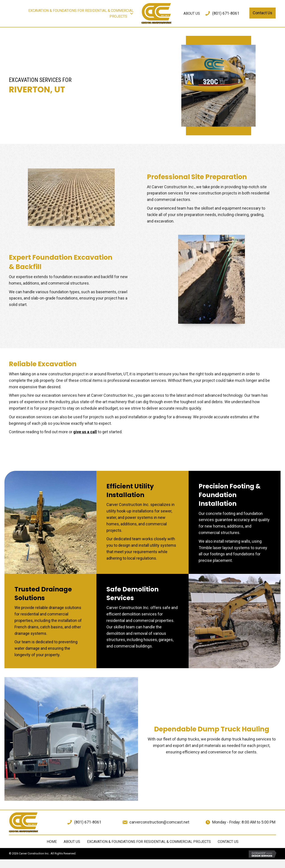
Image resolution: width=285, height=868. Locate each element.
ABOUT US (72, 842)
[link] (73, 13)
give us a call (85, 432)
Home (52, 842)
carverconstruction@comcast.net (159, 822)
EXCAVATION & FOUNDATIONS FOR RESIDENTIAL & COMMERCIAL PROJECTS (149, 842)
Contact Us (228, 842)
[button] (131, 13)
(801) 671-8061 (226, 13)
